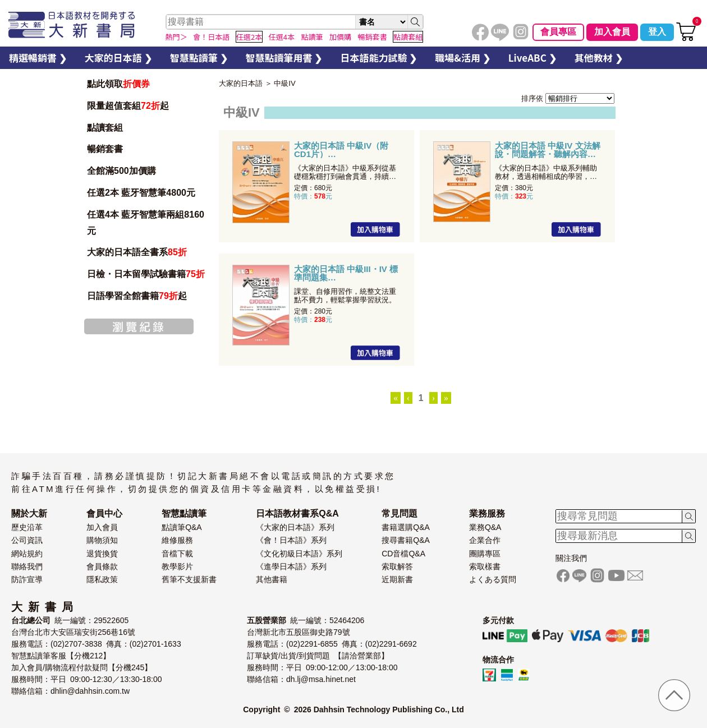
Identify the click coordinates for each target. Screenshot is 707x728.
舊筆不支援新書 (189, 579)
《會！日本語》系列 (291, 540)
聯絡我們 (27, 566)
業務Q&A (485, 527)
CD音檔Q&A (403, 554)
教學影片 (177, 566)
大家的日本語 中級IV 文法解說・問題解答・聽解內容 (548, 150)
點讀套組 (105, 128)
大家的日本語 (241, 83)
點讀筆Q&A (182, 527)
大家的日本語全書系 (137, 252)
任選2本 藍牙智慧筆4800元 (141, 193)
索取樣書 (485, 566)
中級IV (284, 83)
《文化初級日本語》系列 (299, 554)
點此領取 (118, 84)
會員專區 (558, 32)
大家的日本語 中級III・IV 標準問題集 (346, 273)
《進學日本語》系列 (291, 566)
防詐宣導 (27, 579)
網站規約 (27, 554)
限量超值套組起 (128, 106)
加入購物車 (375, 229)
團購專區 (485, 554)
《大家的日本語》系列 (295, 527)
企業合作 (485, 540)
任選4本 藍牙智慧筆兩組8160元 (146, 223)
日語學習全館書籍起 (137, 296)
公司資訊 (27, 540)
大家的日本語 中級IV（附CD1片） (341, 150)
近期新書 (397, 579)
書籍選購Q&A (406, 527)
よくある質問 (493, 579)
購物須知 (102, 540)
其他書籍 (272, 579)
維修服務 (177, 540)
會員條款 (102, 566)
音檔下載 (177, 554)
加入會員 (612, 32)
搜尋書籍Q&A (406, 540)
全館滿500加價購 (123, 171)
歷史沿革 (27, 527)
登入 (657, 32)
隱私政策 (102, 579)
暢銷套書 (105, 149)
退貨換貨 (102, 554)
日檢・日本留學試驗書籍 (146, 274)
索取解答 (397, 566)
